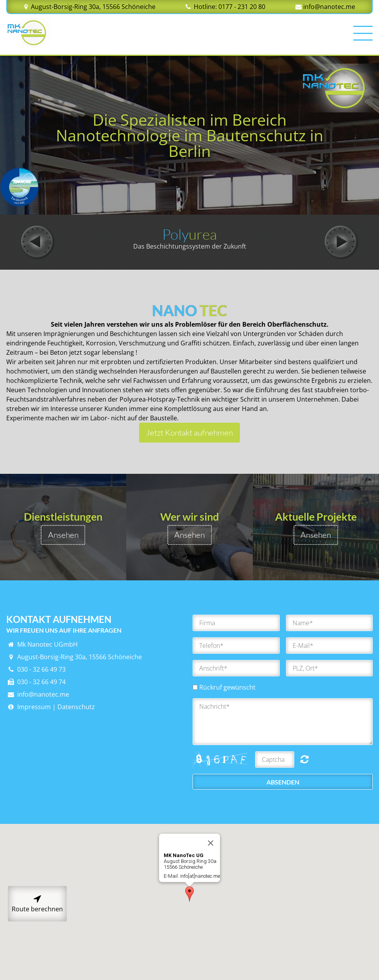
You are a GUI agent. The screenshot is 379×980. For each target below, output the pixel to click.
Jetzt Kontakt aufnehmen (189, 432)
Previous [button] (37, 242)
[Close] (211, 859)
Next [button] (342, 242)
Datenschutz (76, 707)
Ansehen (63, 535)
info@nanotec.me (329, 7)
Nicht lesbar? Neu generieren (305, 759)
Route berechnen (37, 904)
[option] (189, 239)
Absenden (283, 782)
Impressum (29, 707)
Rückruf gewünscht (227, 687)
